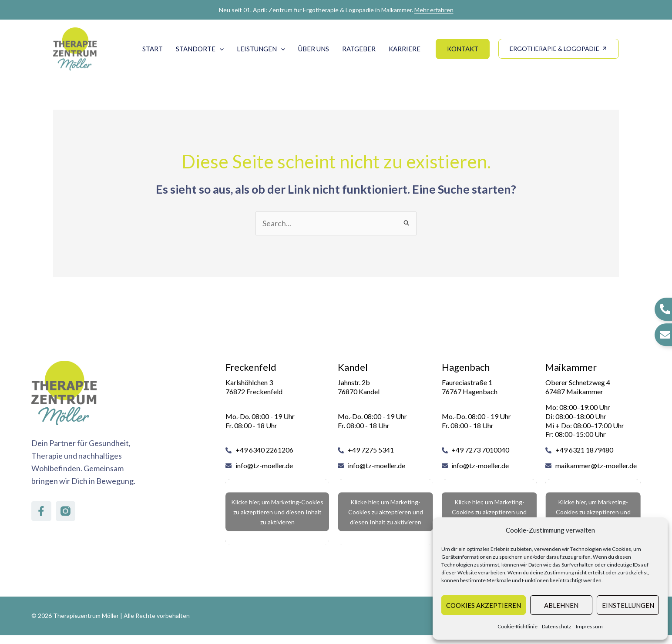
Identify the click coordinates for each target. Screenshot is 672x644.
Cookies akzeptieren (484, 605)
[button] (220, 49)
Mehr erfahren (434, 10)
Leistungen (261, 49)
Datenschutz (557, 626)
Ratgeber (359, 49)
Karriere (405, 49)
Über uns (314, 49)
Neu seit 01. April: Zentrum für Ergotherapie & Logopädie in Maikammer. (336, 10)
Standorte (200, 49)
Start (153, 49)
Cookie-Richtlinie (517, 626)
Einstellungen (628, 605)
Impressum (589, 626)
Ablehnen (561, 605)
